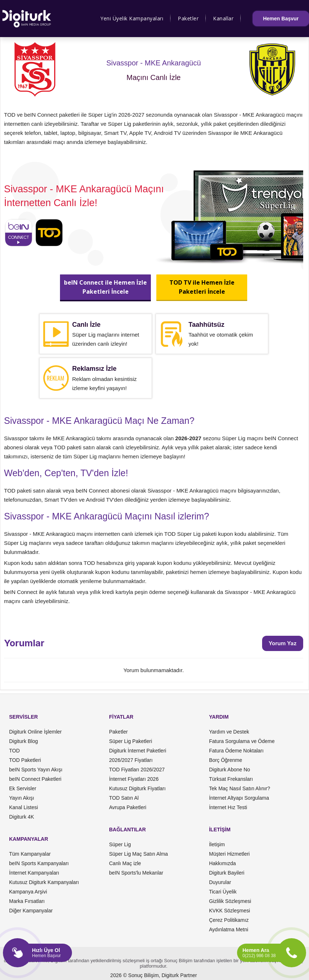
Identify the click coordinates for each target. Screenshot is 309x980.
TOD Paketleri (25, 760)
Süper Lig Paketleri (131, 741)
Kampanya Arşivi (28, 892)
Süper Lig (120, 844)
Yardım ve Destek (229, 732)
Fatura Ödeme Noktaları (236, 751)
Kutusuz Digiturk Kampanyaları (44, 882)
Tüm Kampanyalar (30, 854)
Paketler (188, 18)
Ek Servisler (23, 788)
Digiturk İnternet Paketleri (138, 751)
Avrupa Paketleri (128, 807)
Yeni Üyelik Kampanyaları (132, 18)
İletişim (217, 844)
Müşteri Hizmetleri (229, 854)
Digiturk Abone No (230, 770)
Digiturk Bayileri (227, 873)
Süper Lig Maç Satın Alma (139, 854)
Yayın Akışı (22, 798)
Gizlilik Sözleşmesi (230, 901)
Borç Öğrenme (226, 760)
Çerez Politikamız (229, 920)
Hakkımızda (222, 863)
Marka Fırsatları (27, 901)
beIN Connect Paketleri (35, 779)
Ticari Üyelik (223, 892)
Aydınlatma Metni (229, 929)
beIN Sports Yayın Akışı (36, 770)
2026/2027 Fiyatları (131, 760)
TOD (14, 751)
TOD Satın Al (124, 798)
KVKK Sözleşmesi (230, 911)
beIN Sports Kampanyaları (39, 863)
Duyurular (220, 882)
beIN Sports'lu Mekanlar (136, 873)
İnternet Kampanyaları (34, 873)
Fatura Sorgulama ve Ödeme (242, 741)
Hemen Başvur (281, 19)
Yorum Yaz (283, 643)
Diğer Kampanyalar (31, 911)
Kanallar (223, 18)
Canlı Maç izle (125, 863)
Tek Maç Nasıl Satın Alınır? (240, 788)
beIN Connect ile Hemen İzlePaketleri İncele (105, 287)
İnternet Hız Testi (228, 807)
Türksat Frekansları (231, 779)
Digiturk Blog (23, 741)
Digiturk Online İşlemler (35, 732)
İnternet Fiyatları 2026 (134, 779)
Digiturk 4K (21, 817)
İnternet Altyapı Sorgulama (239, 798)
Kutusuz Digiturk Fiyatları (137, 788)
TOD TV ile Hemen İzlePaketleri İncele (202, 287)
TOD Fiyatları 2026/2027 (137, 770)
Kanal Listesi (23, 807)
